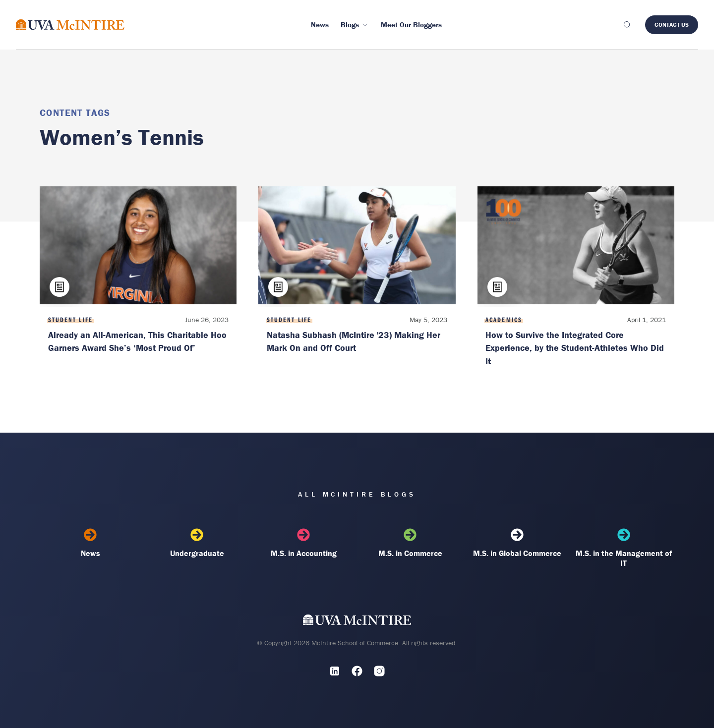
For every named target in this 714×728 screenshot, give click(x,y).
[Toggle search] (627, 25)
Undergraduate (197, 543)
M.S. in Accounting (304, 543)
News (90, 543)
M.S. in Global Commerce (517, 543)
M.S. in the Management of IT (624, 548)
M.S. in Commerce (410, 543)
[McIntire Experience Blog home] (70, 25)
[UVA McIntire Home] (357, 622)
